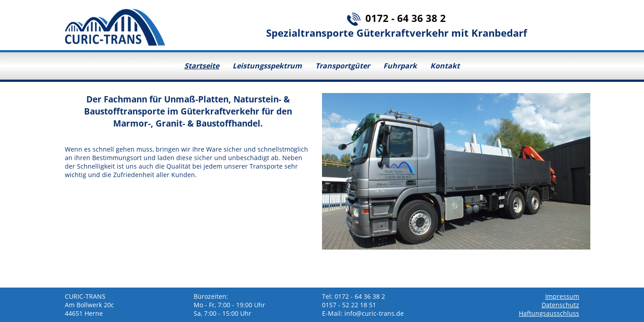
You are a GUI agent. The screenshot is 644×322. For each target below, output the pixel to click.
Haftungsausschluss (549, 313)
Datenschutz (560, 305)
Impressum (562, 296)
